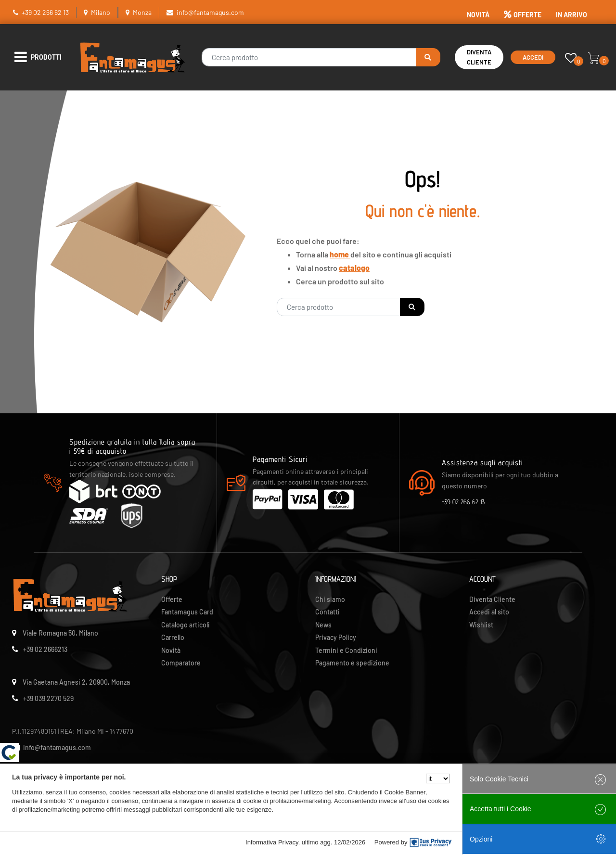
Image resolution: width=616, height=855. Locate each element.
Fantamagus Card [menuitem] (187, 612)
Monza (142, 12)
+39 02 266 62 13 (45, 12)
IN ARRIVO (571, 15)
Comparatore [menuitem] (181, 663)
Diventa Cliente (479, 57)
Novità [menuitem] (171, 650)
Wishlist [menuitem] (481, 625)
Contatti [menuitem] (327, 612)
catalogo (354, 268)
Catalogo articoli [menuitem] (186, 625)
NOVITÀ (478, 15)
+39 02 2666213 (45, 649)
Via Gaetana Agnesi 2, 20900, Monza (76, 682)
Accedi (533, 57)
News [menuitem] (323, 625)
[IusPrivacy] (431, 842)
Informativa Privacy (272, 842)
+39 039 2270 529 (48, 698)
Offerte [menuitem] (172, 599)
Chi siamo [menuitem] (330, 599)
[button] (428, 57)
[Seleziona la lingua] (438, 778)
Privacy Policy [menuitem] (336, 637)
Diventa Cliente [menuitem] (492, 599)
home (340, 254)
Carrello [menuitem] (173, 637)
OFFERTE (523, 15)
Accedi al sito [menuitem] (489, 612)
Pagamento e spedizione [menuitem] (352, 663)
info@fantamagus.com (210, 12)
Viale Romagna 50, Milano (60, 633)
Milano (101, 12)
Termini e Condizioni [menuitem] (346, 650)
